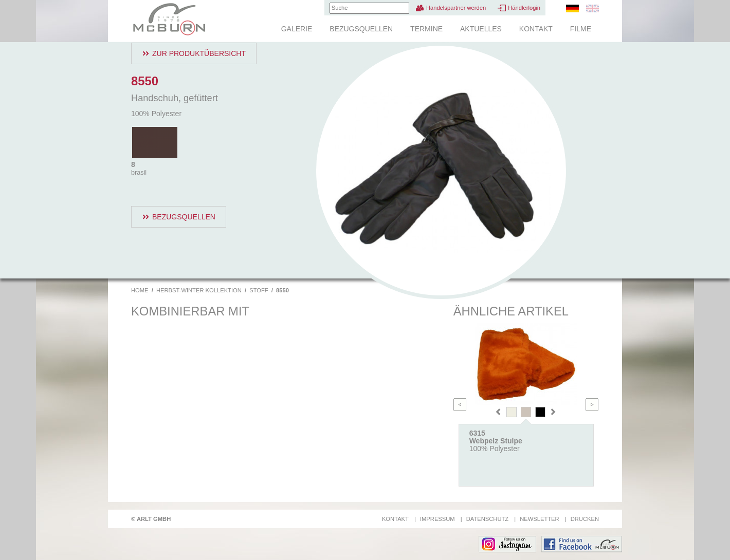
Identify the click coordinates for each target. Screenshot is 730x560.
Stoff (259, 290)
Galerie (297, 29)
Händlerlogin (524, 8)
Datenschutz (487, 519)
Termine (426, 29)
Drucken (585, 519)
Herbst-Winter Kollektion (199, 290)
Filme (581, 29)
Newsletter (539, 519)
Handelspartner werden (456, 8)
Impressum (437, 519)
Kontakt (536, 29)
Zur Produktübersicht (199, 53)
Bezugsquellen (361, 29)
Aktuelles (481, 29)
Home (140, 290)
